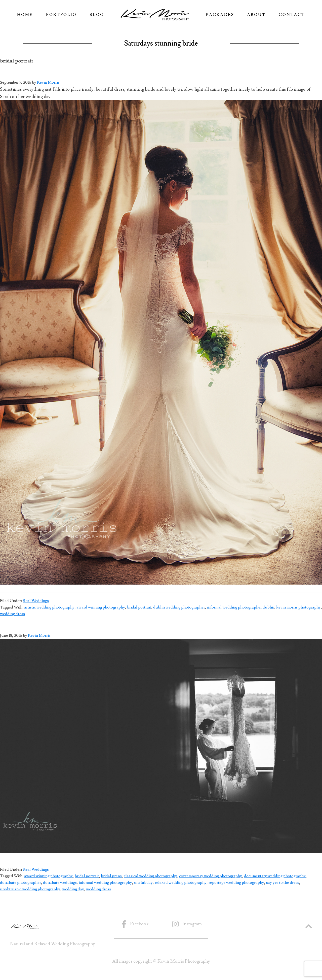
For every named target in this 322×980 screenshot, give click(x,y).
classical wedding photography (150, 876)
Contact (292, 15)
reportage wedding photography (236, 883)
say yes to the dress (283, 883)
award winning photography (101, 607)
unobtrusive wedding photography (30, 889)
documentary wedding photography (275, 876)
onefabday (143, 883)
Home (25, 15)
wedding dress (12, 614)
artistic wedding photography (49, 607)
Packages (220, 15)
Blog (97, 15)
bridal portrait (139, 607)
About (256, 15)
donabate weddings (60, 883)
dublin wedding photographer (179, 607)
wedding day (73, 889)
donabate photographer (21, 883)
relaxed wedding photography (181, 883)
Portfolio (61, 15)
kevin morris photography (298, 607)
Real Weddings (36, 601)
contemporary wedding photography (211, 876)
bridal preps (111, 876)
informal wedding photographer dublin (241, 607)
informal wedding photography (105, 883)
